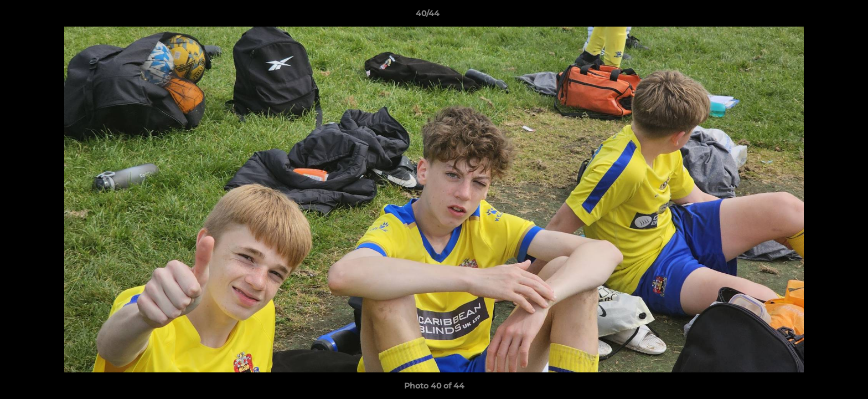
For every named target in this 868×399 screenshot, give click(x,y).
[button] (821, 16)
